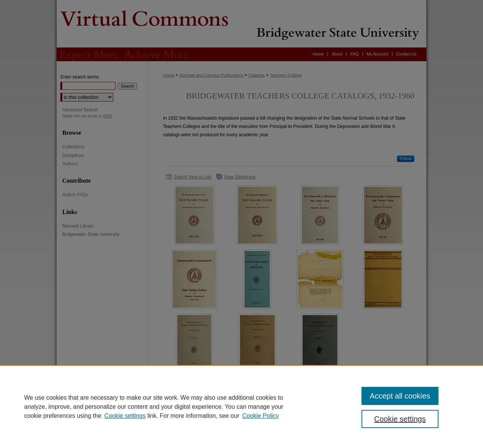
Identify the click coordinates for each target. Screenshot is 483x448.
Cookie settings (125, 416)
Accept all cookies (400, 396)
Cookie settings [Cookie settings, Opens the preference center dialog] (400, 419)
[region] (241, 406)
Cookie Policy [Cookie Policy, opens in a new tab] (261, 416)
